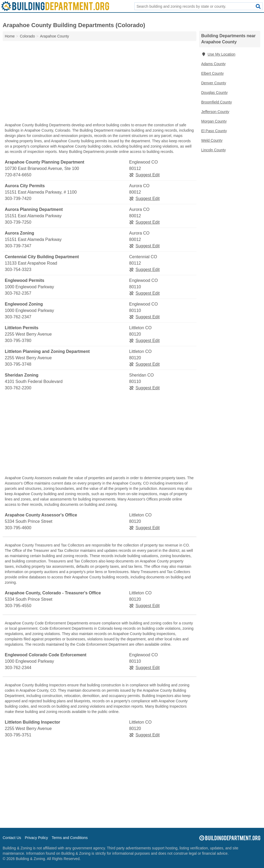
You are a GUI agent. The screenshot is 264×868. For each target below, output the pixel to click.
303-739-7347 (18, 246)
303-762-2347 (18, 317)
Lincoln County (214, 150)
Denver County (214, 83)
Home (10, 36)
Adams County (213, 64)
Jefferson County (215, 112)
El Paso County (214, 131)
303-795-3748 (18, 364)
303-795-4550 (18, 606)
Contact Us (12, 838)
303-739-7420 (18, 199)
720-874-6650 (18, 175)
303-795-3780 (18, 341)
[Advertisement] (100, 83)
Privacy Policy (36, 838)
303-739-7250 (18, 222)
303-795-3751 (18, 735)
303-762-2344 (18, 668)
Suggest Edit (144, 175)
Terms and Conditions (70, 838)
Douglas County (214, 93)
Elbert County (213, 73)
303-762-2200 (18, 388)
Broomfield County (216, 102)
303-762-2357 (18, 293)
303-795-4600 (18, 528)
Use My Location (218, 54)
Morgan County (214, 121)
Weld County (212, 140)
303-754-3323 (18, 270)
